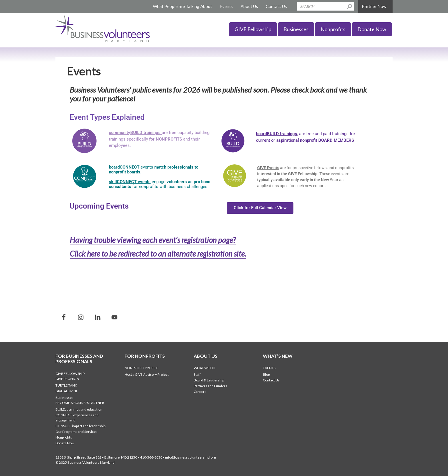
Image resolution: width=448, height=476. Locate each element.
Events (269, 367)
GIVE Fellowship (70, 373)
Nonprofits (64, 437)
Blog (266, 374)
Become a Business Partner (80, 402)
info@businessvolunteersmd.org (190, 457)
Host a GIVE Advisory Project (147, 374)
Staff (197, 374)
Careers (200, 391)
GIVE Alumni (66, 390)
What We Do (205, 367)
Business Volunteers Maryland (101, 30)
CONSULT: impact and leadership (80, 425)
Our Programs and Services (76, 431)
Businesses (64, 397)
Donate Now (65, 442)
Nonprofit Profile (141, 367)
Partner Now (374, 6)
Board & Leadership (209, 380)
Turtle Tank (66, 385)
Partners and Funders (210, 385)
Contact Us (271, 380)
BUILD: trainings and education (79, 409)
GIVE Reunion (67, 378)
